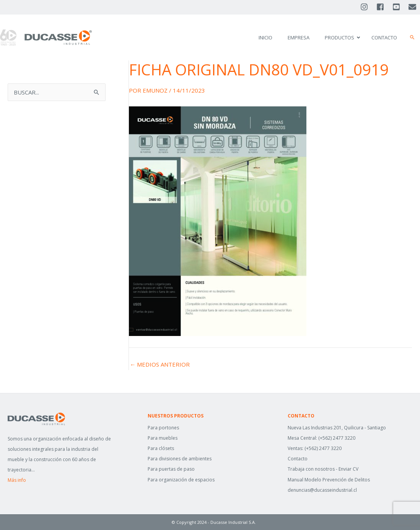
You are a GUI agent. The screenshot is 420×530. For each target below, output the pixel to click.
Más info (17, 480)
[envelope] (413, 7)
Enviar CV (348, 469)
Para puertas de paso (171, 469)
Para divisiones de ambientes (180, 459)
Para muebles (163, 438)
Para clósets (161, 448)
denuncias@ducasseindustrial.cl (322, 490)
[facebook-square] (384, 7)
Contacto (298, 459)
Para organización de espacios (181, 480)
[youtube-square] (400, 7)
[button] (412, 38)
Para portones (163, 428)
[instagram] (368, 7)
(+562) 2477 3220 (337, 438)
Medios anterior (160, 364)
